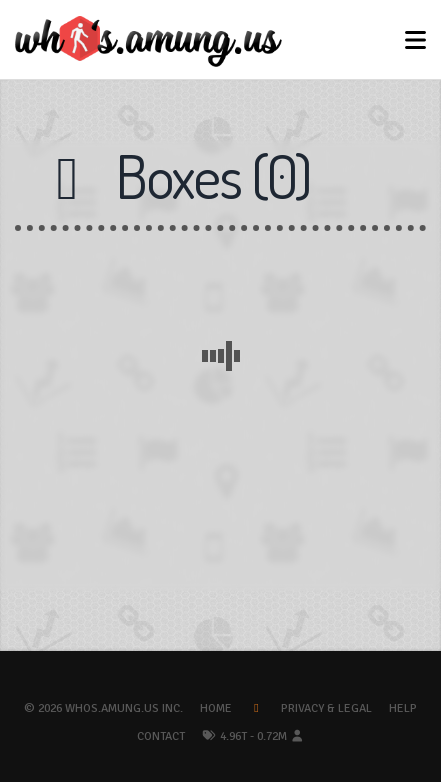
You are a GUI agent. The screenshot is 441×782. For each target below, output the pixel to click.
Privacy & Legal (326, 708)
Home (216, 708)
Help (403, 708)
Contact (161, 736)
